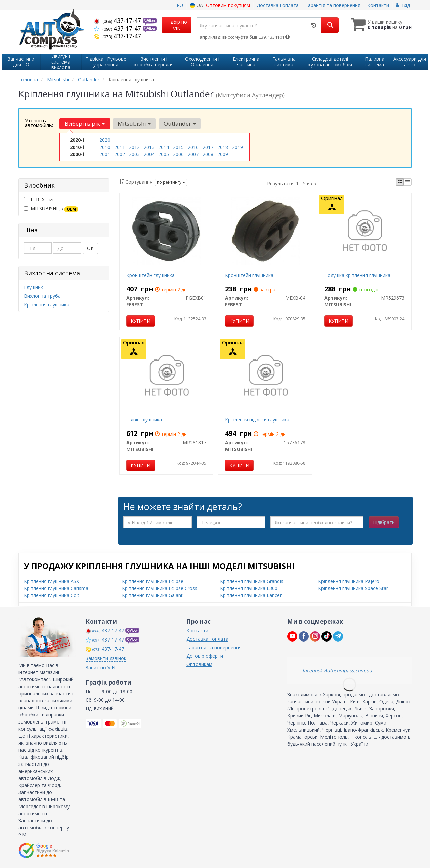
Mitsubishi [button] (134, 123)
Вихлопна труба (42, 296)
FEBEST (38, 199)
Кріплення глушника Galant (152, 595)
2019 (238, 147)
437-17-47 (118, 20)
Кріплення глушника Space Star (353, 588)
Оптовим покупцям (228, 5)
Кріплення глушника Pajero (349, 581)
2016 (193, 147)
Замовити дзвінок (106, 658)
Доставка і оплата (278, 5)
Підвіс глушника (144, 420)
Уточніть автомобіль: (39, 123)
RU (180, 5)
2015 (178, 147)
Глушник (33, 287)
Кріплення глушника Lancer (251, 595)
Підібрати (384, 522)
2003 (134, 154)
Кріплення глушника (47, 305)
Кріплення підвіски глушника (257, 420)
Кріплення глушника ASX (51, 581)
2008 (208, 154)
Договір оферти (205, 656)
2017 (208, 147)
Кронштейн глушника (150, 275)
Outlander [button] (180, 123)
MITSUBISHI (51, 209)
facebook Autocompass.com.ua (337, 671)
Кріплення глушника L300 (249, 588)
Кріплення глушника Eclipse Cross (160, 588)
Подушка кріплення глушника (357, 275)
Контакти (378, 5)
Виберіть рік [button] (85, 123)
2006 (178, 154)
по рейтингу (171, 182)
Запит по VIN (100, 668)
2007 (193, 154)
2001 (105, 154)
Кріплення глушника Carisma (56, 588)
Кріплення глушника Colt (52, 595)
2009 (223, 154)
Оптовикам (199, 664)
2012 (134, 147)
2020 (105, 140)
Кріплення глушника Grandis (252, 581)
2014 (164, 147)
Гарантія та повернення (333, 5)
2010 (105, 147)
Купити (141, 321)
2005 (164, 154)
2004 (149, 154)
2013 (149, 147)
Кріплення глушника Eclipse (153, 581)
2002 (120, 154)
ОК (90, 248)
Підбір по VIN (177, 25)
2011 (120, 147)
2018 (223, 147)
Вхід (403, 5)
